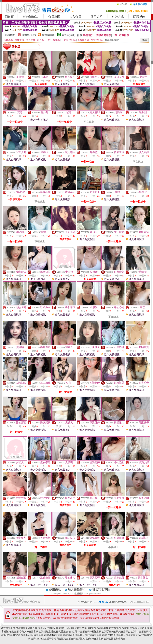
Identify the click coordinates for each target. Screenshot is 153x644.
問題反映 (139, 17)
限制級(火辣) (29, 35)
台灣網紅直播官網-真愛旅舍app (55, 632)
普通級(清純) (69, 35)
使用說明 (97, 17)
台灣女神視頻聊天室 (115, 639)
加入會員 (75, 17)
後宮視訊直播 (8, 628)
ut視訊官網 (96, 632)
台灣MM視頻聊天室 (48, 628)
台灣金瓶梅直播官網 (65, 639)
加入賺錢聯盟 (77, 590)
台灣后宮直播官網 (92, 635)
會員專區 (54, 17)
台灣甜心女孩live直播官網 (90, 639)
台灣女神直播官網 (29, 632)
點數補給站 (30, 17)
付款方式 (118, 17)
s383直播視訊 (77, 593)
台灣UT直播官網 (81, 632)
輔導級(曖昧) (49, 35)
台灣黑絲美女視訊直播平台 (116, 632)
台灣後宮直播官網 (72, 635)
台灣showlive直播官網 (32, 635)
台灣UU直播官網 (140, 632)
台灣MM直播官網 (53, 635)
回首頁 (9, 17)
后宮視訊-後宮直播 (119, 628)
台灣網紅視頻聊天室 (26, 628)
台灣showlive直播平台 (42, 639)
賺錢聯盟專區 (101, 590)
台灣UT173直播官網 (112, 635)
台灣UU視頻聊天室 (69, 628)
